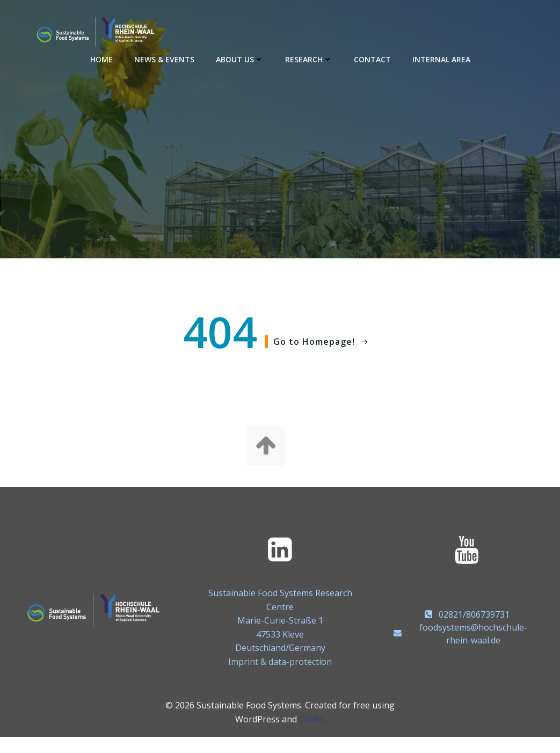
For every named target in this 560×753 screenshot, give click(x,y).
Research (309, 59)
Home (101, 59)
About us (240, 59)
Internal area (441, 59)
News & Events (164, 59)
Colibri (312, 719)
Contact (372, 59)
